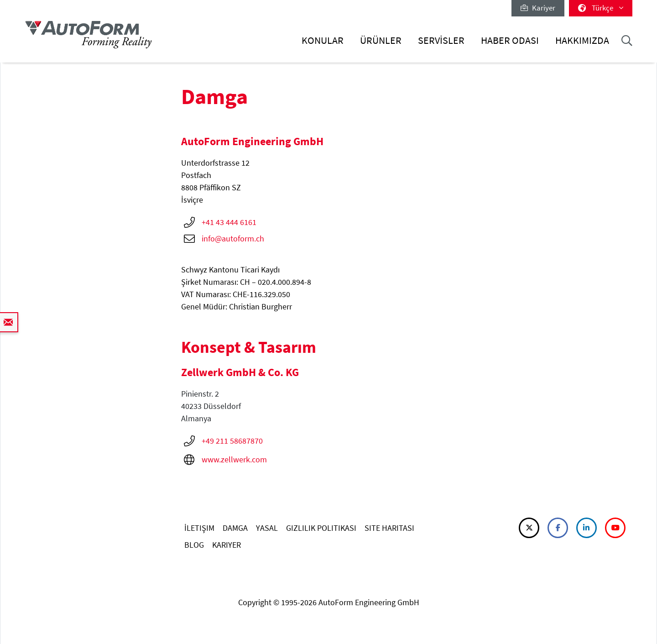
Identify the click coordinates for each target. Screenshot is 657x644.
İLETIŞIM (199, 528)
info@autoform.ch (233, 238)
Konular (323, 40)
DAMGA (235, 528)
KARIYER (227, 545)
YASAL (267, 528)
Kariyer (538, 8)
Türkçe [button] (601, 8)
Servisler (441, 40)
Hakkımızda (582, 40)
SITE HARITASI (389, 528)
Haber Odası (510, 40)
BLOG (194, 545)
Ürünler (381, 40)
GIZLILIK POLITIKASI (321, 528)
